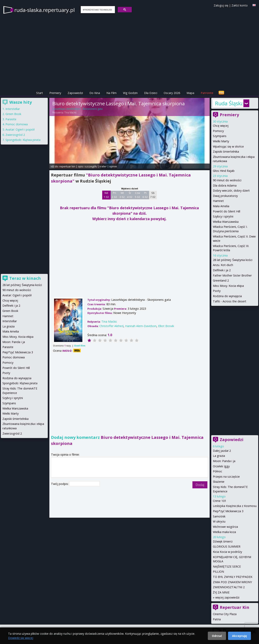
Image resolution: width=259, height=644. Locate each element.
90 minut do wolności (227, 180)
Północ (218, 471)
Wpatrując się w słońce (228, 146)
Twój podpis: (60, 484)
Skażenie (219, 482)
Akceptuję (239, 636)
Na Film (111, 93)
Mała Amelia (221, 206)
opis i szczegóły (87, 166)
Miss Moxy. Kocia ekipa (228, 286)
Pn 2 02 (114, 195)
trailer (103, 166)
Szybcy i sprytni (223, 216)
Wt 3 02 (122, 195)
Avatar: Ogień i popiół (20, 129)
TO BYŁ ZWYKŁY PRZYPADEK (233, 577)
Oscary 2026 (172, 93)
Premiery (55, 93)
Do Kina (95, 93)
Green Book (13, 114)
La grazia (219, 456)
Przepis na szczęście (226, 477)
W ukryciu (219, 521)
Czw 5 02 (137, 195)
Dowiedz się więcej (21, 638)
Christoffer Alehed (111, 326)
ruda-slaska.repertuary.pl (45, 10)
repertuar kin (67, 166)
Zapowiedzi (75, 93)
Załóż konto (240, 5)
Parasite (11, 119)
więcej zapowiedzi (227, 597)
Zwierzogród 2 (15, 135)
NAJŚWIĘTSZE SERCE (227, 566)
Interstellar (13, 109)
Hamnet (218, 201)
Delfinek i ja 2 (222, 270)
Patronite (207, 93)
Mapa (190, 93)
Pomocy (218, 131)
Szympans (220, 136)
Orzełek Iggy (221, 466)
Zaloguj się (221, 5)
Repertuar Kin (235, 607)
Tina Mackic (71, 112)
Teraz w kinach (25, 278)
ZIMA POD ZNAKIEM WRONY (232, 582)
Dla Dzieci (151, 93)
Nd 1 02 (106, 195)
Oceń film (80, 346)
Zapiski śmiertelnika (226, 151)
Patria (217, 619)
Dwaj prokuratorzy (225, 196)
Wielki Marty (221, 141)
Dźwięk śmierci (223, 541)
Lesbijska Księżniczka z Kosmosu (235, 506)
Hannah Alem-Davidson (141, 326)
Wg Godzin (130, 93)
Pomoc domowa (17, 124)
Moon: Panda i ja (224, 461)
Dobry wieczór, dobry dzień (231, 191)
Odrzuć (217, 636)
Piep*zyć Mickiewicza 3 (228, 511)
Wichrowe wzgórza (225, 527)
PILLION (218, 572)
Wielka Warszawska (226, 222)
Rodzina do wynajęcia (227, 296)
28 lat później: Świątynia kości (233, 260)
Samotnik (219, 516)
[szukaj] (97, 10)
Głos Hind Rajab (224, 171)
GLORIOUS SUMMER (227, 546)
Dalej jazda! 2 (222, 451)
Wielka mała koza (224, 532)
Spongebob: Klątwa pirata (23, 140)
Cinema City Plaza (225, 614)
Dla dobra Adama (225, 185)
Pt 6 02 (145, 195)
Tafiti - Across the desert (230, 301)
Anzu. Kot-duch (223, 265)
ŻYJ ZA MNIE (221, 592)
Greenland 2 (221, 280)
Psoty (217, 291)
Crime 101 (220, 501)
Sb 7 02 (153, 195)
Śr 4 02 (130, 195)
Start (40, 93)
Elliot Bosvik (166, 326)
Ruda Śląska (229, 103)
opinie (113, 166)
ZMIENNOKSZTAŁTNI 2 (229, 587)
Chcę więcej (221, 126)
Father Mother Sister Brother (232, 275)
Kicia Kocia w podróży (227, 552)
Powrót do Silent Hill (227, 211)
